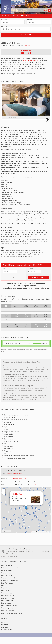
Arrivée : (4, 19)
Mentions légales (7, 637)
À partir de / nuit (26, 52)
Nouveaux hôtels (7, 600)
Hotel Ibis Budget (7, 595)
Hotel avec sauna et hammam (11, 612)
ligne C (34, 492)
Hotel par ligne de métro (9, 585)
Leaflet (33, 539)
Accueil (4, 629)
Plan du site (5, 634)
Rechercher (26, 35)
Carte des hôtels (6, 577)
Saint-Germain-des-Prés (31, 60)
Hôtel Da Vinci (17, 501)
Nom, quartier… (6, 26)
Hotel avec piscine (7, 615)
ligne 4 (40, 489)
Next (47, 104)
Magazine (5, 632)
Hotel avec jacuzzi (7, 607)
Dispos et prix (38, 284)
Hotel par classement (8, 580)
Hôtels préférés (6, 597)
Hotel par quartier (7, 572)
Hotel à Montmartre (8, 605)
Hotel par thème (6, 582)
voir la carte (29, 45)
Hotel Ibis (4, 592)
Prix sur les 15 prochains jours (11, 587)
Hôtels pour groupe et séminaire (12, 620)
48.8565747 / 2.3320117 (14, 481)
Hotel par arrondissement (9, 575)
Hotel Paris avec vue (8, 617)
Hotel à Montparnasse (8, 602)
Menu (47, 10)
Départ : (30, 19)
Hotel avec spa (6, 610)
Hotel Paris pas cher (8, 590)
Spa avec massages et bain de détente (16, 422)
